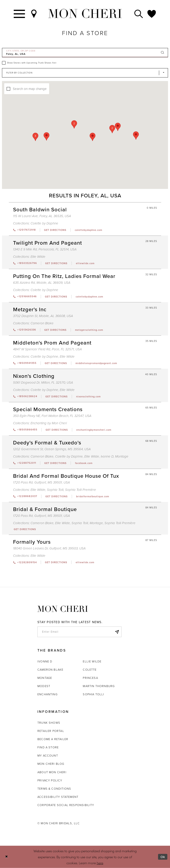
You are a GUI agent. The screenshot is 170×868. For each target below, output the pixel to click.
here (100, 863)
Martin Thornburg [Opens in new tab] (99, 686)
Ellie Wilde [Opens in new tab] (92, 661)
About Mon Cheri (52, 772)
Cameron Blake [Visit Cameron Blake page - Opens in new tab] (42, 323)
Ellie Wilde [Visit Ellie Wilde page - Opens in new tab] (38, 257)
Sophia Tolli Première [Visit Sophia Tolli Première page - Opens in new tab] (81, 490)
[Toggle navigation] (20, 14)
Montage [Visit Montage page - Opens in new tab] (122, 456)
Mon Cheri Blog (51, 764)
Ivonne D (45, 661)
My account (48, 756)
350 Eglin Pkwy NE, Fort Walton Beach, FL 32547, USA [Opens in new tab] (52, 416)
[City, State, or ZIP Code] (85, 53)
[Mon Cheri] (63, 609)
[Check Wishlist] (152, 14)
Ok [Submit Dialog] (163, 857)
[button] (112, 129)
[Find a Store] (34, 14)
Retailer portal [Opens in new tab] (51, 731)
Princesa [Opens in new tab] (90, 678)
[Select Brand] (85, 73)
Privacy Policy (50, 780)
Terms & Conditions (54, 789)
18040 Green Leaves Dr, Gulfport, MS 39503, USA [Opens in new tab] (49, 548)
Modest (44, 686)
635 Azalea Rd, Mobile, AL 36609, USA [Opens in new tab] (42, 283)
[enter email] (79, 632)
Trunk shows (49, 723)
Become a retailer (53, 739)
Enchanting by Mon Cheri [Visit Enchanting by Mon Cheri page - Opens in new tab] (49, 423)
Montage (45, 678)
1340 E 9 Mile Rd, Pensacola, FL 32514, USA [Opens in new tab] (45, 249)
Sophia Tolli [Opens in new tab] (93, 694)
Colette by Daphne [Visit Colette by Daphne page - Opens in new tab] (44, 223)
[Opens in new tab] (55, 230)
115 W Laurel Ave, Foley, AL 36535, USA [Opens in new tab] (42, 216)
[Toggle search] (139, 14)
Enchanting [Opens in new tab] (47, 694)
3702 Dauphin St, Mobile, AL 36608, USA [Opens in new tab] (43, 316)
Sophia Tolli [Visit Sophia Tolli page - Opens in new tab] (55, 490)
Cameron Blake (50, 670)
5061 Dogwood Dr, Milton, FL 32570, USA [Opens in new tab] (43, 382)
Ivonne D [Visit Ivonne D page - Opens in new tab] (107, 456)
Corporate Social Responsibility (66, 805)
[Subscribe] (117, 632)
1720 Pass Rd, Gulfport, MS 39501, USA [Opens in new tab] (42, 482)
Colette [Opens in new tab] (90, 670)
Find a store (48, 747)
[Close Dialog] (7, 857)
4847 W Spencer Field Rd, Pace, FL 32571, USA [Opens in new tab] (47, 349)
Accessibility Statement (58, 797)
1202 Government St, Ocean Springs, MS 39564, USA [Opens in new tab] (52, 449)
